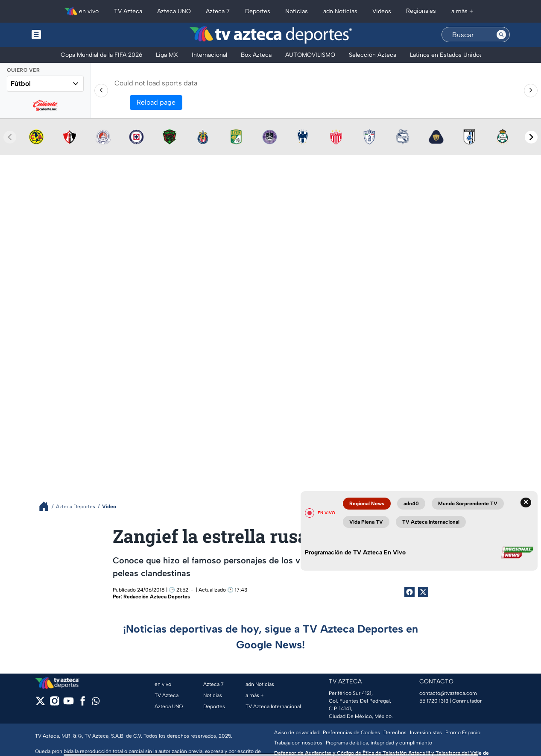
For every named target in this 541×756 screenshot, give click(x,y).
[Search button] (501, 35)
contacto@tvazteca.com (448, 693)
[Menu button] (66, 35)
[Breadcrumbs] (47, 506)
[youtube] (69, 704)
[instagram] (54, 704)
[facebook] (83, 704)
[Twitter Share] (423, 592)
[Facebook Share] (409, 592)
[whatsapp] (96, 703)
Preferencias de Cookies (351, 733)
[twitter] (40, 704)
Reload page (156, 102)
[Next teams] (531, 137)
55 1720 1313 (434, 701)
